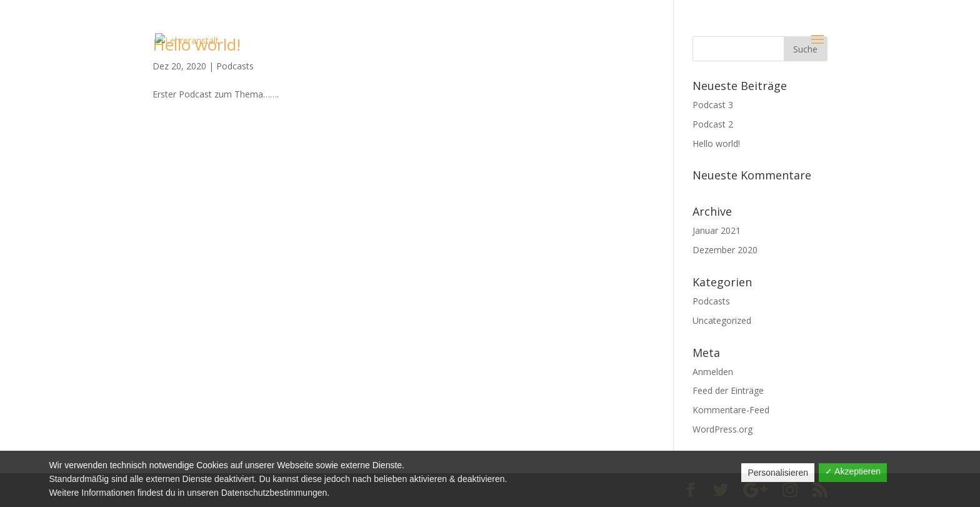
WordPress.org (722, 429)
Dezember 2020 (725, 250)
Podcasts (711, 301)
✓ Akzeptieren (853, 471)
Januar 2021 (717, 230)
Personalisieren (778, 473)
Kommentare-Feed (731, 410)
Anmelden (713, 372)
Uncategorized (722, 320)
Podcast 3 (713, 105)
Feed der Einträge (728, 390)
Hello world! (716, 143)
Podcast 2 (713, 124)
